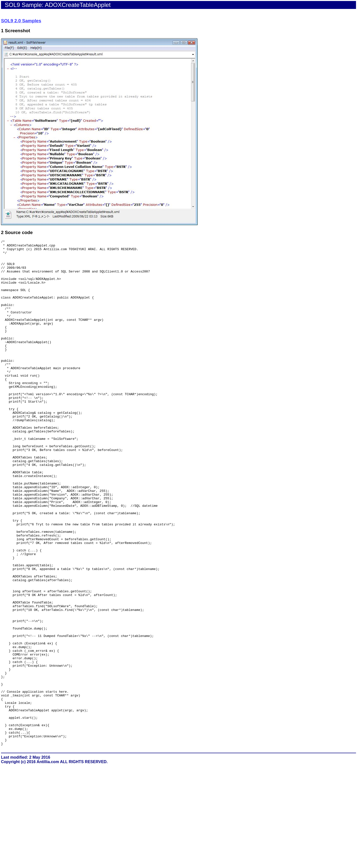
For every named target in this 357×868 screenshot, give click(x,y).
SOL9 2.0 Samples (21, 21)
